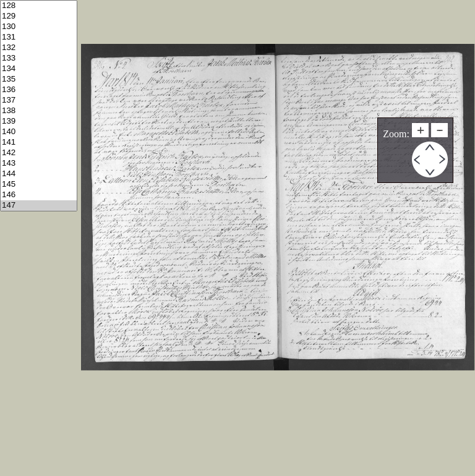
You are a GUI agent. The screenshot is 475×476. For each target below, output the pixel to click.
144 (39, 174)
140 (39, 132)
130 (39, 27)
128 (39, 6)
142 (39, 153)
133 (39, 58)
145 (39, 185)
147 (39, 206)
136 (39, 90)
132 (39, 48)
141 (39, 142)
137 (39, 100)
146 (39, 195)
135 (39, 79)
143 (39, 164)
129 (39, 16)
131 (39, 37)
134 (39, 69)
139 (39, 121)
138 (39, 111)
